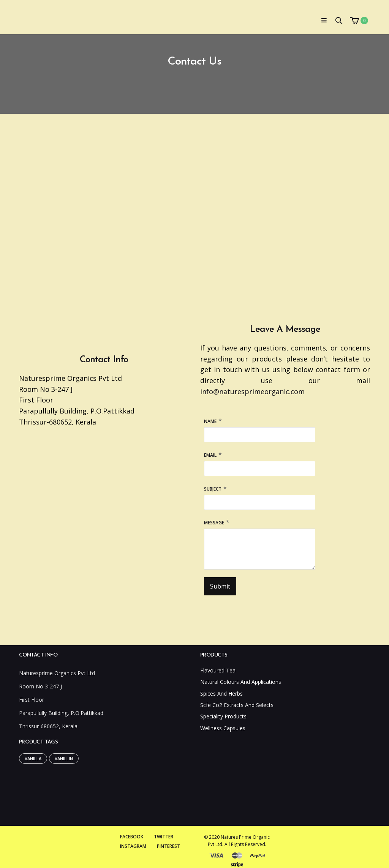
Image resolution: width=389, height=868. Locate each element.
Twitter (164, 837)
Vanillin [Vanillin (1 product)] (64, 758)
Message (214, 523)
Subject (213, 489)
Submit (220, 586)
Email (210, 455)
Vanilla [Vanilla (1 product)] (33, 758)
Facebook (132, 837)
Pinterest (168, 846)
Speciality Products (223, 716)
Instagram (133, 846)
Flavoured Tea (218, 670)
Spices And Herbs (221, 694)
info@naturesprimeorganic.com (252, 391)
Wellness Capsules (223, 728)
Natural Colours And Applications (241, 682)
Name (210, 421)
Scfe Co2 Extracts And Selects (237, 705)
